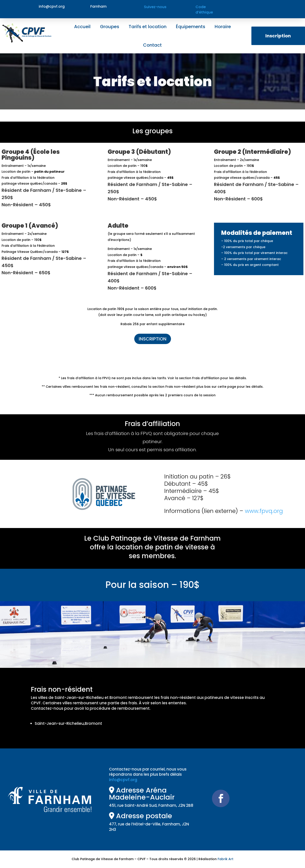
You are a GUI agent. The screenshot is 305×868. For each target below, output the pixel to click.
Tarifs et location (148, 27)
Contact (152, 45)
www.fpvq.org (264, 511)
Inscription (278, 36)
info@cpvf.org (123, 780)
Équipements (191, 27)
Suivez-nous (155, 7)
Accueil (82, 27)
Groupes (110, 27)
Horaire (223, 27)
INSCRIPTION (153, 339)
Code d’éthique (204, 10)
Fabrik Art (225, 859)
